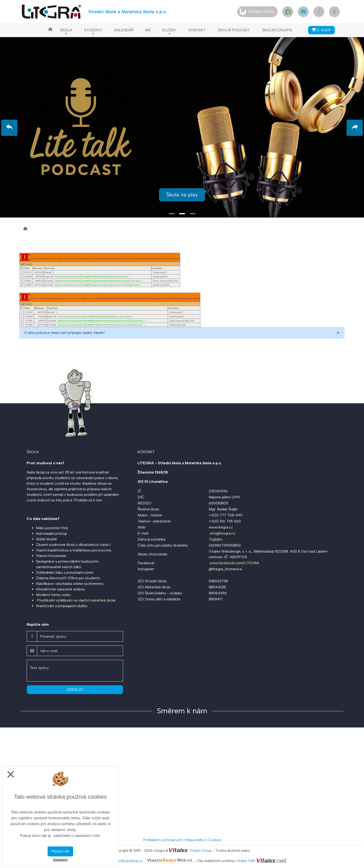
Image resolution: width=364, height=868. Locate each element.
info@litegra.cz (222, 533)
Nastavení (60, 860)
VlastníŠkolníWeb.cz (153, 861)
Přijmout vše (60, 851)
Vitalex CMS (246, 861)
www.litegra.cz (221, 527)
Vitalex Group (201, 851)
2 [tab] (182, 214)
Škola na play (182, 195)
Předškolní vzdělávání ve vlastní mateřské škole (76, 600)
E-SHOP (321, 30)
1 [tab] (172, 214)
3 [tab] (193, 214)
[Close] (338, 333)
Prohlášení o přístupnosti (163, 840)
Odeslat (75, 690)
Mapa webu (195, 840)
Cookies (214, 840)
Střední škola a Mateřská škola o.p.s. (128, 12)
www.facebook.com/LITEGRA (234, 563)
